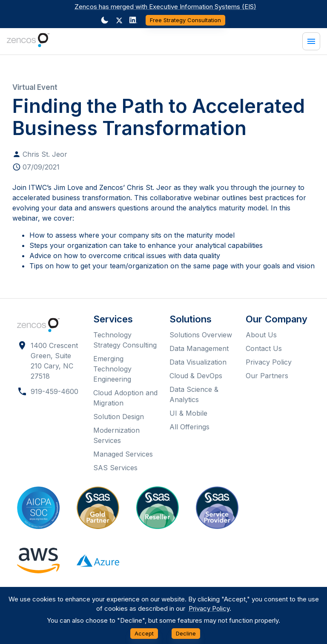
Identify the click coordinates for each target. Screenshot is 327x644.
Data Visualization (198, 362)
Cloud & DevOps (196, 376)
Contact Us (264, 348)
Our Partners (267, 376)
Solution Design (119, 417)
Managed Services (123, 454)
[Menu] (311, 41)
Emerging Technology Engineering (112, 369)
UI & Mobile (188, 413)
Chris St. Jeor (45, 154)
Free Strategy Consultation (185, 20)
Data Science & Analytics (194, 394)
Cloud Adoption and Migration (125, 398)
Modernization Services (116, 435)
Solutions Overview (201, 335)
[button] (119, 20)
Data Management (199, 348)
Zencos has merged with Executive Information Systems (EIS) (165, 7)
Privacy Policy (269, 362)
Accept (144, 634)
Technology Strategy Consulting (125, 340)
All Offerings (189, 427)
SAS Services (115, 468)
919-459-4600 (54, 391)
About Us (261, 335)
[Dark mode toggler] (105, 20)
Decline (186, 634)
